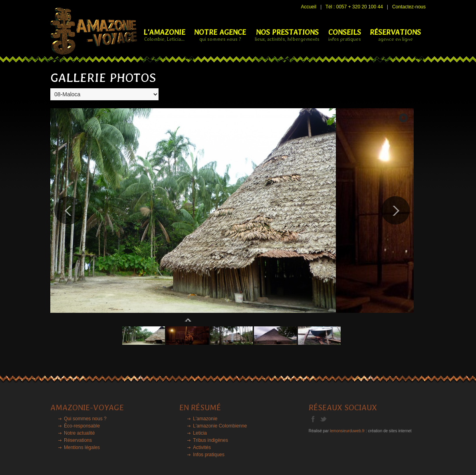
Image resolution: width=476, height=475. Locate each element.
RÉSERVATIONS (395, 35)
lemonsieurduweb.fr (347, 431)
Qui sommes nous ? (85, 419)
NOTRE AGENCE (220, 35)
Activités (202, 447)
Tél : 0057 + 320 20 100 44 (354, 7)
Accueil (308, 7)
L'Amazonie (164, 35)
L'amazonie (205, 419)
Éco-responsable (82, 426)
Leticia (200, 433)
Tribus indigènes (210, 440)
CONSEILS (345, 35)
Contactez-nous (409, 7)
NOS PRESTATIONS (287, 35)
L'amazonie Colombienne (220, 426)
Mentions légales (82, 447)
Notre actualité (79, 433)
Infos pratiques (209, 455)
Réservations (78, 440)
